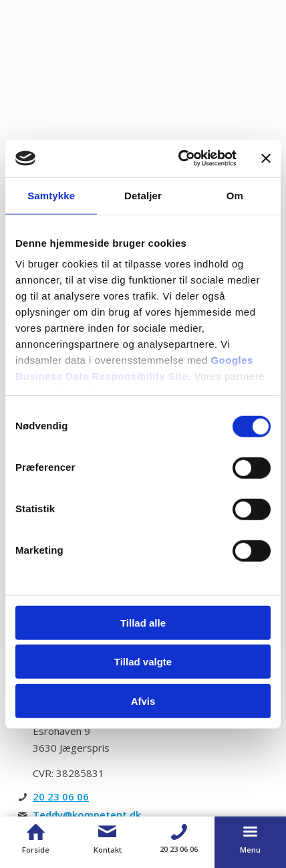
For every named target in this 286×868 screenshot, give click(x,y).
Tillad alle (143, 622)
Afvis (143, 700)
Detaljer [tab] (143, 195)
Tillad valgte (143, 662)
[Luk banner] (266, 158)
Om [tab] (235, 195)
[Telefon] (179, 832)
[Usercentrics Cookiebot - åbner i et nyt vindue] (180, 158)
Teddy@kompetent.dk (87, 815)
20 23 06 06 (61, 796)
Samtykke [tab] (51, 195)
